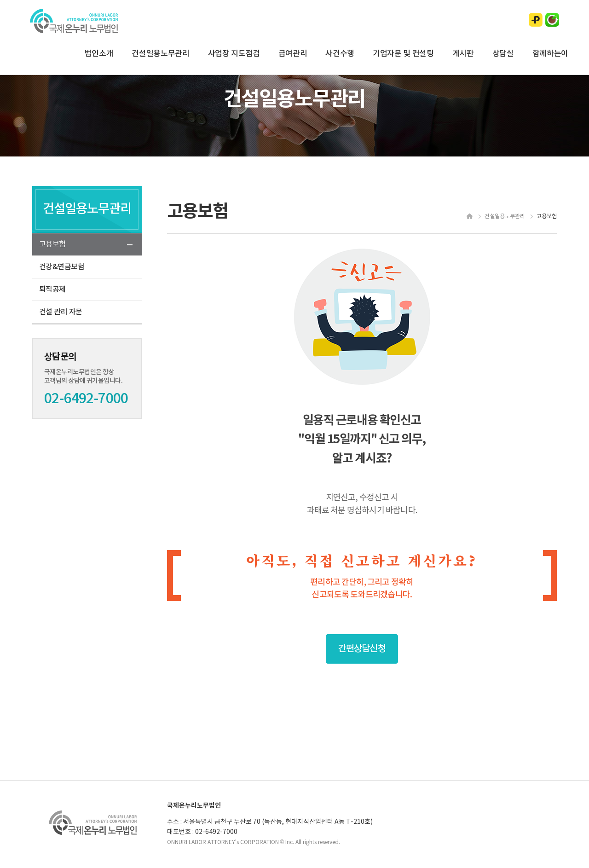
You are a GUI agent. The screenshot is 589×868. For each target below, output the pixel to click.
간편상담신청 (362, 649)
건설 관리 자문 (61, 312)
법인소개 (99, 54)
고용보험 (52, 244)
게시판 (463, 54)
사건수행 (340, 54)
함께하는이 (550, 54)
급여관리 (293, 54)
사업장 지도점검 (234, 54)
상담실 (503, 54)
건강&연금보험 (62, 267)
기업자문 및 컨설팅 (403, 54)
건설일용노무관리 (160, 54)
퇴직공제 (52, 289)
